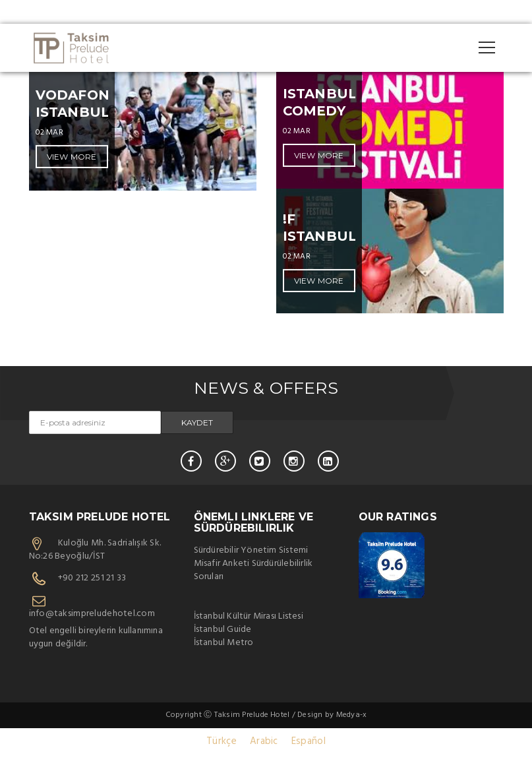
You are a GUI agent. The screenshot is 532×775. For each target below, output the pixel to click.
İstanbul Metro (224, 643)
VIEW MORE (72, 157)
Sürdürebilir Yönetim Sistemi (251, 550)
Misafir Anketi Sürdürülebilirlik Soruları (253, 570)
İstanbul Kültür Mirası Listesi (249, 616)
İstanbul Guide (223, 630)
